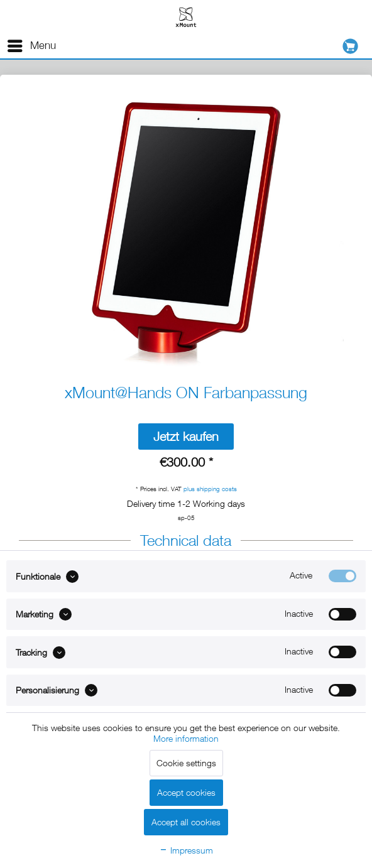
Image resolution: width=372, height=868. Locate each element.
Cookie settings (186, 763)
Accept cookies (186, 792)
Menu (32, 44)
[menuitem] (31, 46)
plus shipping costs (210, 489)
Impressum (186, 850)
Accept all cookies (186, 822)
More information (186, 738)
